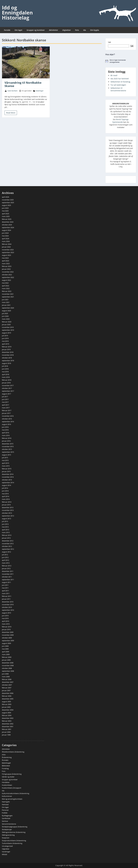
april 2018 (5, 374)
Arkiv (4, 755)
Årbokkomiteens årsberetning (13, 752)
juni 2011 (5, 585)
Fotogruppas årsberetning (12, 774)
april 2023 (5, 261)
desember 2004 (8, 710)
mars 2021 (6, 302)
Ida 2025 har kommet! (120, 79)
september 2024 (8, 227)
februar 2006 (7, 696)
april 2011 (5, 591)
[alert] (121, 61)
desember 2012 (8, 541)
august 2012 (6, 552)
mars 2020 (6, 319)
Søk (109, 42)
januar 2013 (6, 538)
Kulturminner (7, 796)
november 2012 (8, 544)
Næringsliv (6, 802)
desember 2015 (8, 444)
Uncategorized (7, 846)
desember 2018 (8, 352)
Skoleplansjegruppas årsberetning (15, 827)
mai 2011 (5, 588)
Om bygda (95, 30)
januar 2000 (6, 732)
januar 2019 (6, 349)
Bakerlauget (6, 763)
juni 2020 (5, 316)
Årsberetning (7, 757)
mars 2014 (6, 499)
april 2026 (5, 197)
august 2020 (6, 311)
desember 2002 (8, 724)
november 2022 (8, 272)
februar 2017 (7, 410)
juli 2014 (5, 488)
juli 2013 (5, 521)
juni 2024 (5, 233)
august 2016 (6, 424)
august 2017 (6, 394)
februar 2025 (7, 219)
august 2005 (6, 702)
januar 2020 (6, 324)
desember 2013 (8, 507)
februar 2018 (7, 380)
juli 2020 (5, 313)
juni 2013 (5, 524)
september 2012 (8, 549)
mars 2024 (6, 241)
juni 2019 (5, 338)
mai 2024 (5, 236)
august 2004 (6, 713)
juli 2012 (5, 555)
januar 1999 (6, 735)
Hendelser (6, 782)
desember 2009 (8, 632)
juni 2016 (5, 427)
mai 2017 (5, 402)
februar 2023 (7, 266)
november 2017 (8, 385)
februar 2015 (7, 469)
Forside (7, 30)
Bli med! (114, 75)
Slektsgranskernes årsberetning (14, 832)
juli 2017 (5, 397)
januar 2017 (6, 413)
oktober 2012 (7, 546)
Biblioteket (6, 766)
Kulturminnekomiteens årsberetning (16, 793)
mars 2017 (6, 408)
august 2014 (6, 485)
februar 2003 (7, 721)
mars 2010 (6, 624)
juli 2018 (5, 366)
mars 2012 (6, 563)
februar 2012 (7, 566)
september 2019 (8, 330)
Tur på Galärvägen (118, 85)
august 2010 (6, 613)
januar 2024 (6, 247)
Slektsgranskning (8, 835)
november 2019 (8, 327)
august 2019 (6, 333)
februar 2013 (7, 535)
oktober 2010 (7, 607)
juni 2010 (5, 616)
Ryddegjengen (7, 816)
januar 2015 (6, 471)
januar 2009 (6, 660)
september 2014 (8, 483)
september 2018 (8, 361)
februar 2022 (7, 291)
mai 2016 (5, 430)
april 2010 (5, 621)
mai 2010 (5, 618)
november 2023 (8, 250)
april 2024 (5, 239)
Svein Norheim (12, 91)
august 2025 (6, 205)
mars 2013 (6, 532)
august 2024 (6, 230)
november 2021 (8, 294)
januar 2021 (6, 305)
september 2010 (8, 610)
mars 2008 (6, 677)
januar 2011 (6, 599)
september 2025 (8, 203)
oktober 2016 (7, 419)
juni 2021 (5, 300)
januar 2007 (6, 690)
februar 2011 (7, 596)
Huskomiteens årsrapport (12, 788)
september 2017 (8, 391)
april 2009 (5, 652)
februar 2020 (7, 322)
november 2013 (8, 510)
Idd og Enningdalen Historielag (17, 13)
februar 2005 (7, 704)
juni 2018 (5, 369)
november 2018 (8, 355)
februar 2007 (7, 688)
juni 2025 (5, 208)
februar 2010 (7, 627)
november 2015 (8, 446)
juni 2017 (5, 399)
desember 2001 (8, 726)
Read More (11, 113)
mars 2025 (6, 216)
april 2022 (5, 286)
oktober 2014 (7, 480)
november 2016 (8, 416)
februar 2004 (7, 715)
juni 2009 (5, 646)
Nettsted (5, 804)
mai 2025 (5, 211)
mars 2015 (6, 466)
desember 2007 (8, 682)
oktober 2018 (7, 358)
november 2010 (8, 604)
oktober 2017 (7, 388)
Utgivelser (67, 30)
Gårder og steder (8, 777)
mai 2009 (5, 649)
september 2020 (8, 308)
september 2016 (8, 422)
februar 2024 (7, 244)
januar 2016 (6, 441)
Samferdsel (6, 818)
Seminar (5, 821)
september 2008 (8, 671)
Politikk (5, 813)
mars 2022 (6, 288)
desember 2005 (8, 699)
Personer (5, 810)
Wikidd (4, 854)
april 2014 (5, 496)
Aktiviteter (53, 30)
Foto (77, 30)
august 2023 (6, 255)
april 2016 (5, 433)
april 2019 (5, 344)
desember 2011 (8, 571)
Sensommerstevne (9, 824)
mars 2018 (6, 377)
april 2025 (5, 214)
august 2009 (6, 643)
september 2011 (8, 580)
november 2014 (8, 477)
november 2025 (8, 200)
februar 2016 (7, 438)
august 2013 (6, 519)
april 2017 (5, 405)
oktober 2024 (7, 225)
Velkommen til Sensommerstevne (118, 89)
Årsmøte (5, 760)
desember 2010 (8, 602)
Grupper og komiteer (36, 30)
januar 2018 (6, 383)
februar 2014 (7, 502)
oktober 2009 (7, 638)
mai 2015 (5, 460)
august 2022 (6, 280)
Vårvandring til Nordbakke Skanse (23, 84)
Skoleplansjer (7, 829)
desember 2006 (8, 693)
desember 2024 (8, 222)
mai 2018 (5, 372)
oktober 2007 (7, 685)
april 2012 (5, 560)
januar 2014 (6, 505)
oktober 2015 (7, 449)
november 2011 (8, 574)
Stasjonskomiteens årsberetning (14, 841)
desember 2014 (8, 474)
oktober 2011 (7, 577)
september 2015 (8, 452)
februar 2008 (7, 679)
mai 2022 (5, 283)
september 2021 (8, 297)
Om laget (18, 30)
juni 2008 (5, 674)
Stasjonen (6, 838)
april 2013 (5, 530)
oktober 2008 (7, 668)
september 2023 (8, 252)
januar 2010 (6, 629)
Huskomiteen (7, 785)
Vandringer (40, 91)
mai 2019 (5, 341)
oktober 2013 (7, 513)
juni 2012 (5, 557)
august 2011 (6, 582)
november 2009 (8, 635)
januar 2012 (6, 568)
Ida (85, 30)
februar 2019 (7, 347)
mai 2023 (5, 258)
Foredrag (5, 768)
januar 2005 (6, 707)
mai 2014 (5, 494)
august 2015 (6, 455)
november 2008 (8, 665)
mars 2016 (6, 435)
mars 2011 (6, 593)
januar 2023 (6, 269)
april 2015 (5, 463)
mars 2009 (6, 654)
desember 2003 (8, 718)
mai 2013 (5, 527)
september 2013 (8, 516)
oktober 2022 (7, 275)
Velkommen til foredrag (120, 82)
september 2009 (8, 641)
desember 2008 (8, 663)
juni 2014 (5, 491)
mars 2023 (6, 263)
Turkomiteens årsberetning (12, 843)
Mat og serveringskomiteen (12, 799)
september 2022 (8, 277)
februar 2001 (7, 729)
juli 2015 (5, 458)
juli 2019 (5, 336)
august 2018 (6, 363)
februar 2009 (7, 657)
